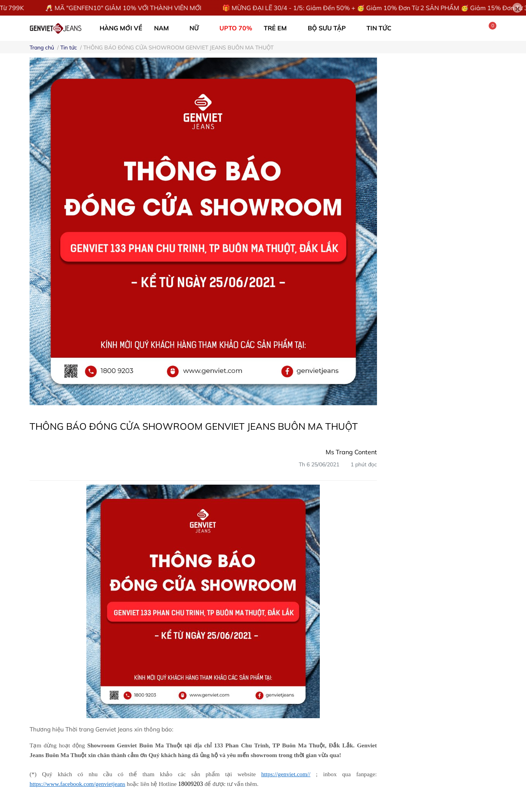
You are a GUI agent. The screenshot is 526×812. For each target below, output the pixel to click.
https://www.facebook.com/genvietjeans (77, 784)
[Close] (517, 8)
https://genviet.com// (286, 774)
